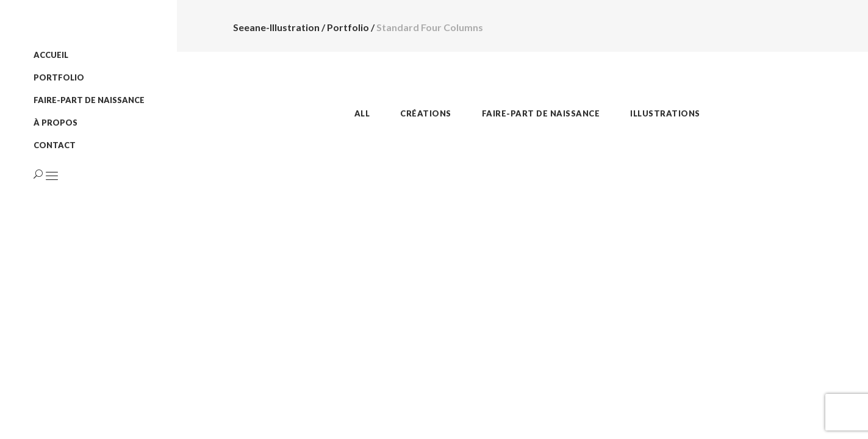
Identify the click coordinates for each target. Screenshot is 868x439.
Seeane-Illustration (276, 27)
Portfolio (348, 27)
